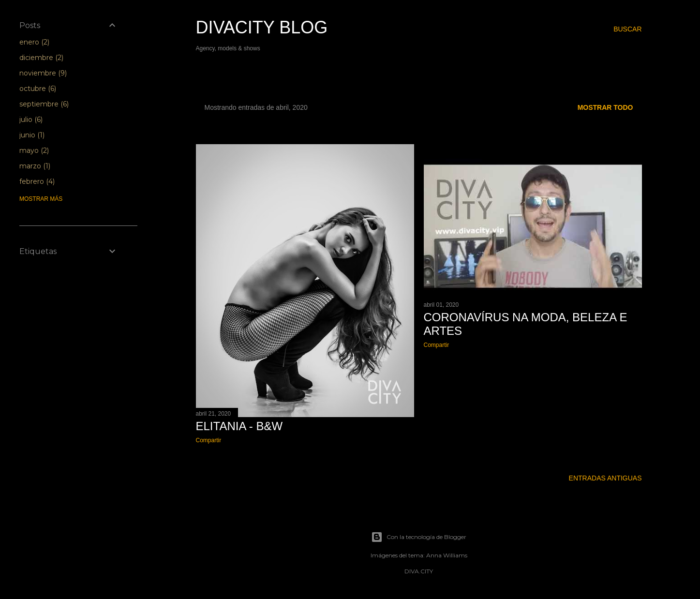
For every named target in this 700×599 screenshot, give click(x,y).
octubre (38, 89)
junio (32, 135)
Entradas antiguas (605, 478)
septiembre (44, 104)
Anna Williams (447, 555)
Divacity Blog (262, 27)
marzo (35, 166)
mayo (34, 150)
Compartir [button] (209, 440)
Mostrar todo (605, 107)
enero (34, 42)
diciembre (41, 58)
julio (31, 120)
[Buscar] (627, 29)
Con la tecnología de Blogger (419, 537)
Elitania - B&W (239, 426)
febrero (37, 181)
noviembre (43, 73)
